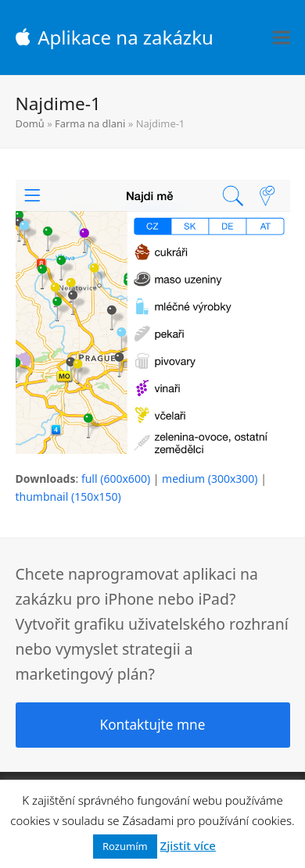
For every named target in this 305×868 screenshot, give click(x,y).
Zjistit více (188, 845)
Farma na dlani (90, 123)
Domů (30, 123)
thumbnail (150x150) (68, 497)
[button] (282, 38)
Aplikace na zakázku (115, 38)
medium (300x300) (210, 479)
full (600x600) (116, 479)
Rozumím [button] (125, 846)
